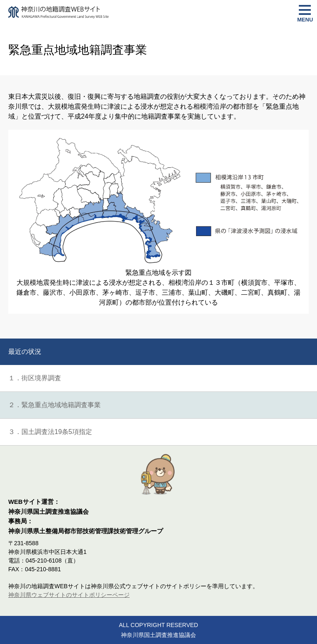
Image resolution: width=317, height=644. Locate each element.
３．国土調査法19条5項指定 (50, 432)
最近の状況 (25, 352)
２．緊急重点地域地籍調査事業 (54, 405)
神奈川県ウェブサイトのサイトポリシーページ (69, 595)
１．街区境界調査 (35, 378)
